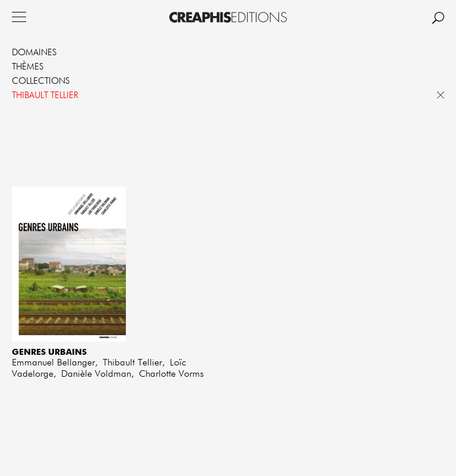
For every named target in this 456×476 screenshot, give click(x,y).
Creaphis (228, 17)
